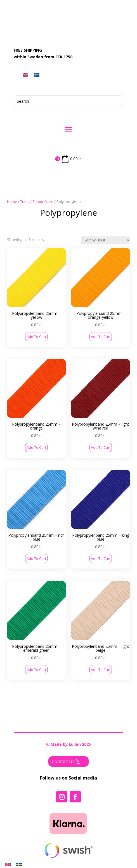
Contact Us (63, 759)
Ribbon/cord (43, 202)
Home (12, 202)
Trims (25, 202)
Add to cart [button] (36, 337)
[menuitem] (25, 75)
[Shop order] (106, 240)
